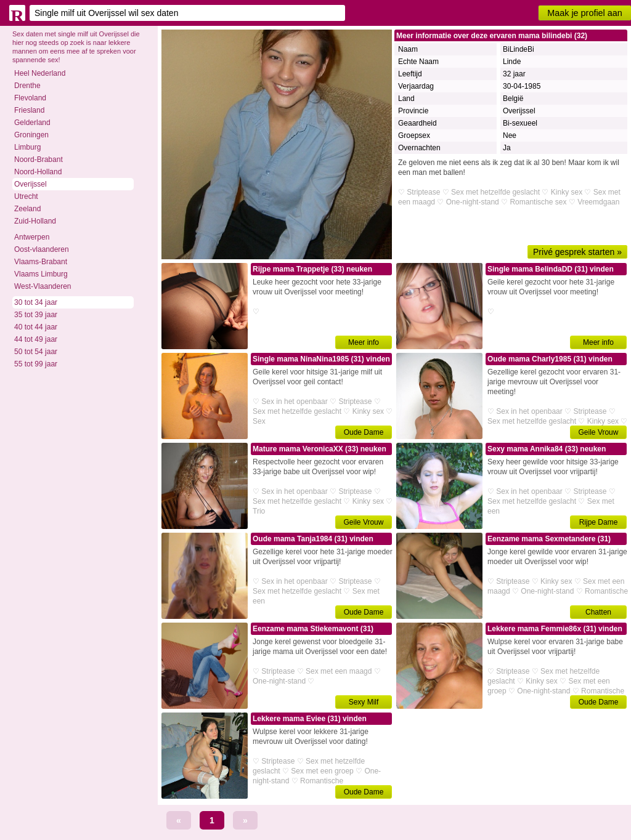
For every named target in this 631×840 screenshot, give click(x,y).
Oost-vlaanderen (42, 249)
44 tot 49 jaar (36, 339)
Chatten (598, 612)
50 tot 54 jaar (36, 352)
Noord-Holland (38, 172)
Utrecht (26, 196)
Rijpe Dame (599, 522)
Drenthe (27, 86)
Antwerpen (32, 237)
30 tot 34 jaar (36, 302)
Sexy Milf (364, 702)
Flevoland (30, 98)
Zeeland (27, 209)
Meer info (364, 342)
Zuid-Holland (35, 221)
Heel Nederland (40, 73)
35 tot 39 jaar (36, 315)
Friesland (29, 110)
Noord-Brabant (39, 160)
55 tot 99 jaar (36, 364)
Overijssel (31, 184)
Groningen (31, 135)
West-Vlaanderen (43, 286)
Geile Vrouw (599, 432)
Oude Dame (364, 432)
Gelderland (32, 123)
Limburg (27, 147)
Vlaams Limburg (41, 274)
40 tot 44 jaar (36, 327)
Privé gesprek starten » (577, 252)
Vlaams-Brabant (41, 262)
